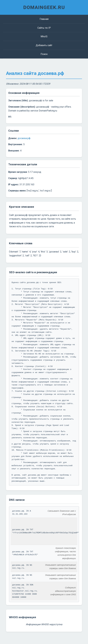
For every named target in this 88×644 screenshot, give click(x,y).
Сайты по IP (44, 28)
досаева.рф (24, 138)
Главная (44, 19)
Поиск (44, 54)
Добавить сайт (44, 45)
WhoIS (44, 36)
